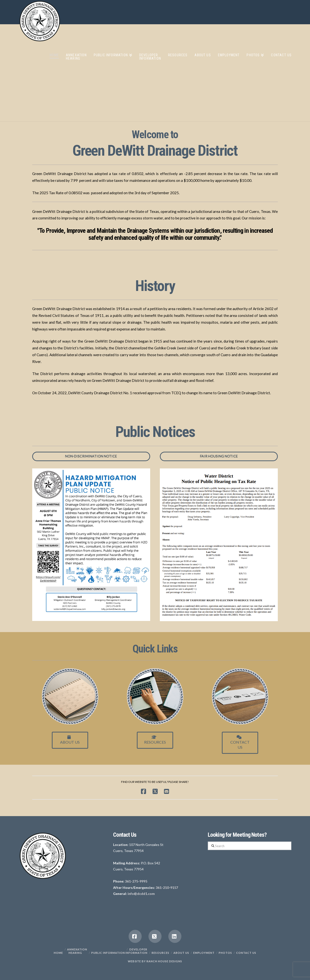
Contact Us (246, 953)
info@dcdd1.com (141, 894)
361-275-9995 (136, 881)
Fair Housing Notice (219, 456)
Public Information (108, 953)
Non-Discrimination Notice (91, 456)
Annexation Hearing (77, 951)
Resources (155, 740)
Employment (204, 953)
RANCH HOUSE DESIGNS (164, 961)
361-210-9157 (167, 888)
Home (58, 953)
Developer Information (136, 951)
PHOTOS (225, 953)
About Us (70, 740)
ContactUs (240, 742)
